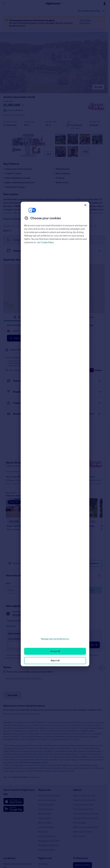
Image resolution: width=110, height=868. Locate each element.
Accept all (55, 651)
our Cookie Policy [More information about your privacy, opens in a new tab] (45, 242)
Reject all (55, 660)
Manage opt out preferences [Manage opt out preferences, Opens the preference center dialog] (55, 639)
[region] (55, 434)
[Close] (85, 205)
